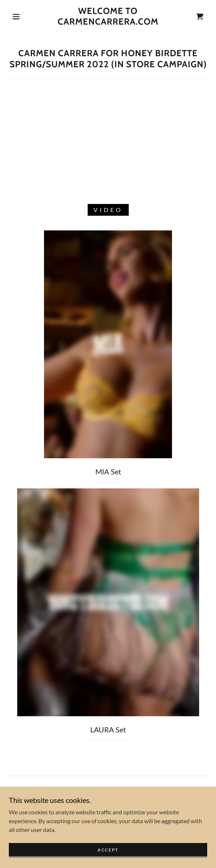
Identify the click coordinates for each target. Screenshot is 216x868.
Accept (108, 850)
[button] (19, 17)
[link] (108, 17)
